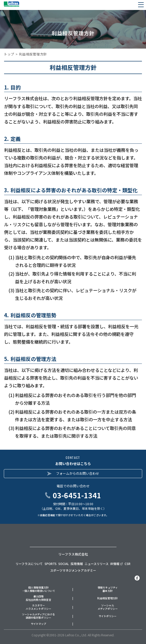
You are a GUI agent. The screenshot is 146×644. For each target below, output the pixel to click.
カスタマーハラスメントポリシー (38, 607)
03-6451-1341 (77, 495)
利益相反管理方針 (108, 598)
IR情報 (117, 564)
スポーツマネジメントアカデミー (73, 570)
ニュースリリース (97, 564)
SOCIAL (64, 564)
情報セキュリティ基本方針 (108, 589)
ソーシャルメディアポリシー (108, 607)
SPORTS (51, 564)
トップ (9, 54)
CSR (128, 564)
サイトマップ (38, 624)
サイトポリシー (108, 616)
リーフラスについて (29, 564)
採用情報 (77, 564)
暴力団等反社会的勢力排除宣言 (38, 598)
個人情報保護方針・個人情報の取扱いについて (38, 589)
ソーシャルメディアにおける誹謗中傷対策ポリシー (38, 616)
